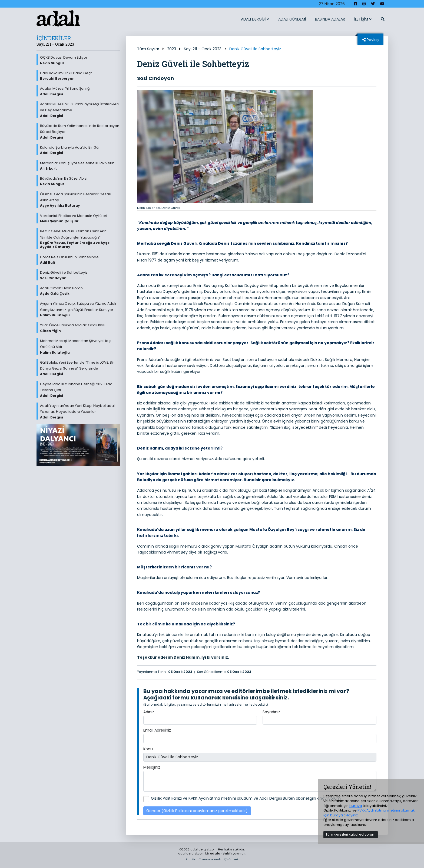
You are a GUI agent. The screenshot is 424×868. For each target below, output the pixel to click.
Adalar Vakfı (221, 853)
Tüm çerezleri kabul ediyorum (351, 834)
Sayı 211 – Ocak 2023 (203, 49)
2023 (172, 49)
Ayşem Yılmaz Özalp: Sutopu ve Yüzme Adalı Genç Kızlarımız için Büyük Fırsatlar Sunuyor (80, 309)
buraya (356, 806)
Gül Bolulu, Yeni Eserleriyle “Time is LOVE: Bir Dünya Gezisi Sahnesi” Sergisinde (80, 368)
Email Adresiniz (157, 730)
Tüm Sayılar (148, 49)
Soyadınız (271, 712)
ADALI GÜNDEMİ (292, 19)
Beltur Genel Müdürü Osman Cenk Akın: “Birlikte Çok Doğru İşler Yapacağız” (80, 239)
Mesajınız (152, 767)
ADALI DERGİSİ (255, 19)
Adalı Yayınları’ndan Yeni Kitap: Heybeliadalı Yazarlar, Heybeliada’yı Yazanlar (80, 411)
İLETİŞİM (363, 19)
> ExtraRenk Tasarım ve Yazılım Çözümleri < (212, 859)
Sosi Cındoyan (155, 78)
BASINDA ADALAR (330, 19)
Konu (148, 749)
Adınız (149, 712)
